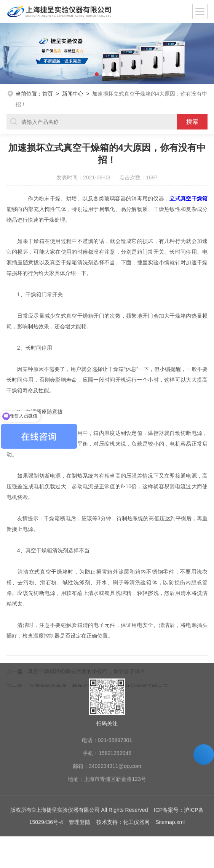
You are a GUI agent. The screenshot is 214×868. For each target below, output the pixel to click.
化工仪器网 (136, 775)
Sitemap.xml (170, 775)
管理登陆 (80, 775)
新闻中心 (73, 94)
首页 (48, 94)
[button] (11, 53)
